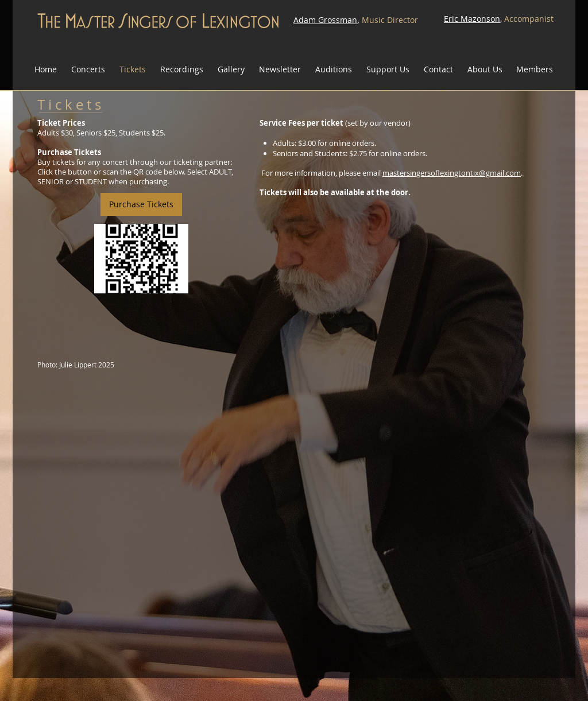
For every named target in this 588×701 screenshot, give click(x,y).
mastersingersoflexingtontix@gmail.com (452, 173)
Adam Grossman (325, 20)
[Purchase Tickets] (141, 204)
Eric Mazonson (472, 19)
